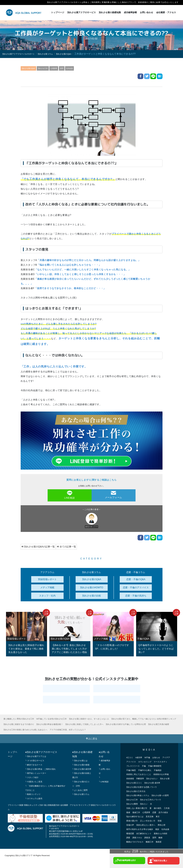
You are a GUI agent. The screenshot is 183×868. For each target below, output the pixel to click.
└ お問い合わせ (104, 771)
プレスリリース (133, 766)
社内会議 (76, 68)
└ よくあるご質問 (80, 790)
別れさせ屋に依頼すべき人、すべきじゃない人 (89, 719)
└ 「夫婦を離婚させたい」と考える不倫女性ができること (45, 788)
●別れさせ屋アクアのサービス (41, 752)
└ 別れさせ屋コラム (81, 794)
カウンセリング (145, 762)
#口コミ (130, 757)
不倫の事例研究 (155, 766)
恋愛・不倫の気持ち (136, 595)
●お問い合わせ (104, 754)
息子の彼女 (163, 812)
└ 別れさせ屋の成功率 (82, 769)
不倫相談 (158, 770)
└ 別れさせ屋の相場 (81, 765)
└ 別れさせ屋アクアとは (36, 756)
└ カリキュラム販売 (34, 798)
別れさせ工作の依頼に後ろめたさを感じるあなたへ (25, 729)
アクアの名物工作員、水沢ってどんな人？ (68, 729)
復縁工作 (136, 812)
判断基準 (140, 778)
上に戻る (92, 738)
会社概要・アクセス (166, 12)
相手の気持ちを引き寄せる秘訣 (140, 829)
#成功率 (139, 757)
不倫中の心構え (145, 770)
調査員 (147, 837)
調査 (128, 837)
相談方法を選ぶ (160, 860)
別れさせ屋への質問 (160, 795)
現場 (160, 821)
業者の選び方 (132, 821)
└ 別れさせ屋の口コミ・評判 (81, 784)
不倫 (144, 766)
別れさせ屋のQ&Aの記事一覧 (38, 546)
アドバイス (131, 762)
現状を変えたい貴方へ (146, 825)
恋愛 (154, 812)
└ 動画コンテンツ (33, 794)
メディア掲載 (47, 587)
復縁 (128, 812)
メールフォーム (114, 495)
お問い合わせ (147, 12)
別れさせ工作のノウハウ (151, 800)
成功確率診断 (130, 12)
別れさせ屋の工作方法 (136, 791)
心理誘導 (58, 68)
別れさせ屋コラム (55, 54)
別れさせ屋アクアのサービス (82, 12)
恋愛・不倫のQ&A (136, 579)
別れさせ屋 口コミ (134, 783)
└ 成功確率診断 (104, 763)
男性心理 (161, 825)
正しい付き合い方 (148, 821)
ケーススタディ (161, 762)
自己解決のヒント (144, 833)
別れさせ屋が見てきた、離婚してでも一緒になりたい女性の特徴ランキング (144, 719)
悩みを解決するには (135, 816)
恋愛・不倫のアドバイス (136, 587)
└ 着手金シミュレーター (36, 773)
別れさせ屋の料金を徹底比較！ (50, 724)
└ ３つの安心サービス (35, 760)
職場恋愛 (130, 833)
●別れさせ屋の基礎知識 (82, 754)
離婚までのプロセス (135, 842)
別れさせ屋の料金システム (138, 795)
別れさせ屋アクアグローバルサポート (22, 54)
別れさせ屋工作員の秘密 (159, 724)
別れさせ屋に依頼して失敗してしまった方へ (85, 724)
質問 (67, 68)
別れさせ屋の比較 (92, 595)
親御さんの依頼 (161, 833)
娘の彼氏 (158, 808)
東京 (158, 816)
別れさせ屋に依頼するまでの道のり (19, 724)
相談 (157, 829)
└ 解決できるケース (34, 765)
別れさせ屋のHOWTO (92, 587)
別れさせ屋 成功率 (152, 783)
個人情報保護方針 (52, 805)
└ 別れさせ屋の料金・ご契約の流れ (40, 769)
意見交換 (150, 816)
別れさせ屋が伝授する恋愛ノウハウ (142, 787)
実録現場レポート (47, 579)
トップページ (58, 12)
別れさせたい (152, 778)
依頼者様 (130, 778)
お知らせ (156, 757)
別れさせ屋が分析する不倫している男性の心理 (126, 724)
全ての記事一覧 (66, 546)
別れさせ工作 (46, 68)
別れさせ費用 (132, 804)
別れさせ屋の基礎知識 (110, 12)
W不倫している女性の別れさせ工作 (52, 719)
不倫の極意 (131, 770)
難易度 (159, 842)
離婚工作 (150, 842)
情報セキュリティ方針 (34, 805)
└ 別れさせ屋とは (80, 760)
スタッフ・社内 (47, 595)
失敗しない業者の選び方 (137, 808)
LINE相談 (69, 495)
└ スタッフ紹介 (32, 777)
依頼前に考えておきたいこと (139, 774)
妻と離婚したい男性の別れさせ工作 (19, 719)
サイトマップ (84, 805)
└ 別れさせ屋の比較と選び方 (82, 775)
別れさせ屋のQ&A (76, 54)
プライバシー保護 (15, 805)
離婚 (160, 837)
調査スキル (137, 837)
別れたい (144, 804)
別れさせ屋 (165, 778)
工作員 (167, 808)
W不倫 (147, 757)
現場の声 (130, 825)
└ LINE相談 (104, 782)
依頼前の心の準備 (161, 774)
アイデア (166, 757)
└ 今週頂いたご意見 (34, 782)
